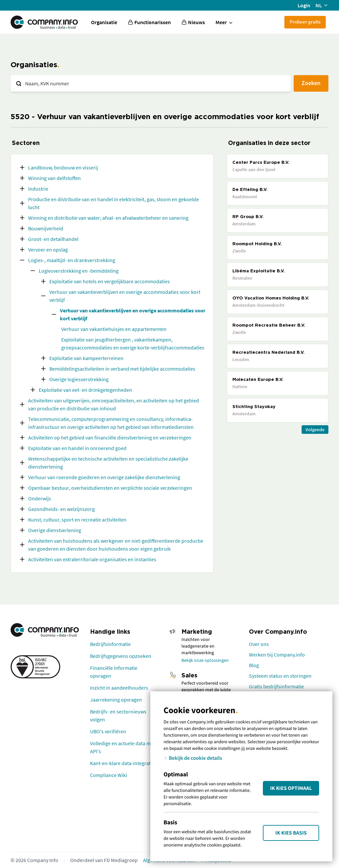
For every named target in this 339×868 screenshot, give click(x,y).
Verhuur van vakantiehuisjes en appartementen (114, 329)
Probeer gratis (305, 22)
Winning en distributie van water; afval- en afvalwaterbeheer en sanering (108, 218)
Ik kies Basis (291, 833)
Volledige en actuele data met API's (122, 747)
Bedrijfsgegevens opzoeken (121, 656)
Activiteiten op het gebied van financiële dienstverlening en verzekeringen (110, 437)
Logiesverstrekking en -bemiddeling (79, 271)
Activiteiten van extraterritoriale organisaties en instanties (92, 559)
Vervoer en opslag (48, 250)
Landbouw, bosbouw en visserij (63, 167)
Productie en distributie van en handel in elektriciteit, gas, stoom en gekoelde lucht (114, 203)
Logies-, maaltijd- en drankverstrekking (72, 260)
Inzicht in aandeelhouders (119, 688)
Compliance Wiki (109, 775)
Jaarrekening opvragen (116, 700)
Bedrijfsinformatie (110, 644)
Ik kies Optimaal (291, 788)
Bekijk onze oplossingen (205, 660)
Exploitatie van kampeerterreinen (86, 358)
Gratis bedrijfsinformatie (276, 686)
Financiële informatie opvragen (114, 672)
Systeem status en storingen (280, 676)
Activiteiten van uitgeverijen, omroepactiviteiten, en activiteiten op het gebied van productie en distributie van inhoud (114, 404)
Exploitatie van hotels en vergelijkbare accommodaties (110, 281)
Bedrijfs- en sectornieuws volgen (118, 715)
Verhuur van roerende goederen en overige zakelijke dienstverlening (104, 477)
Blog (254, 665)
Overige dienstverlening (55, 530)
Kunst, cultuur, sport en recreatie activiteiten (77, 520)
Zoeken (311, 83)
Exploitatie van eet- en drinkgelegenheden (85, 390)
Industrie (38, 189)
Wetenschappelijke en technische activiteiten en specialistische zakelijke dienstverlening (108, 463)
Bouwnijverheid (46, 228)
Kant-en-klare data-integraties (123, 763)
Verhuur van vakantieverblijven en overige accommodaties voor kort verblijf (125, 296)
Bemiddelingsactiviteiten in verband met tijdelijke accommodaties (122, 369)
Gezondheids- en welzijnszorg (61, 509)
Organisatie (104, 22)
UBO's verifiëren (108, 731)
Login (304, 5)
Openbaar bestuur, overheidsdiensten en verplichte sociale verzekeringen (110, 488)
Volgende (315, 430)
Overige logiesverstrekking (79, 379)
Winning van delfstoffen (54, 178)
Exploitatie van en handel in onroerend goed (77, 448)
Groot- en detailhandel (53, 239)
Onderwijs (40, 498)
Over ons (259, 644)
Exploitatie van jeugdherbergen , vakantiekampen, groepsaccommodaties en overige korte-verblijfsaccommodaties (133, 343)
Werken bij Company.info (277, 655)
